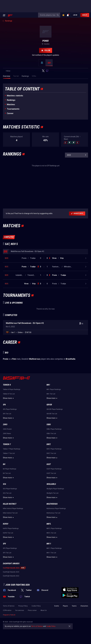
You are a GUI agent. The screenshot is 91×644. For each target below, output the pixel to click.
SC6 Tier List (7, 493)
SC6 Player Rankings (10, 489)
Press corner (32, 610)
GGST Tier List (51, 473)
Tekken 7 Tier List (9, 453)
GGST (49, 464)
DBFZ (49, 444)
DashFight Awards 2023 (11, 572)
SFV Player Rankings (10, 548)
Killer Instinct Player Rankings (13, 509)
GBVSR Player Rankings (55, 409)
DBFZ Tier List (51, 453)
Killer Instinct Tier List (10, 513)
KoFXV (6, 524)
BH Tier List (7, 473)
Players (65, 606)
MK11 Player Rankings (54, 548)
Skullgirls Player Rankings (55, 489)
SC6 (4, 484)
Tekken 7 (7, 444)
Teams (74, 606)
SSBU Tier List (51, 434)
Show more (9, 398)
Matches (11, 105)
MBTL (49, 524)
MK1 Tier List (51, 394)
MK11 (49, 544)
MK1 (48, 385)
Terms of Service (9, 606)
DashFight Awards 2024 (11, 568)
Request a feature (9, 615)
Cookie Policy (36, 606)
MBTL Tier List (51, 533)
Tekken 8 (7, 385)
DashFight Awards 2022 (11, 576)
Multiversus (52, 504)
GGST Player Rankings (54, 469)
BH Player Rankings (10, 469)
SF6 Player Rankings (10, 409)
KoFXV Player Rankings (11, 528)
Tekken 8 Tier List (9, 394)
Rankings (11, 100)
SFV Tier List (7, 553)
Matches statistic (15, 96)
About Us (44, 610)
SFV (4, 544)
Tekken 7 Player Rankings (12, 449)
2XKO (5, 424)
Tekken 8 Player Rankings (12, 389)
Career (10, 113)
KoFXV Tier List (8, 533)
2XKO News (7, 434)
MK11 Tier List (51, 553)
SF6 (4, 405)
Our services (20, 610)
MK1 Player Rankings (54, 389)
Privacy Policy (23, 606)
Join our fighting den (17, 585)
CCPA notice (7, 610)
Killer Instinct (10, 504)
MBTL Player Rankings (54, 528)
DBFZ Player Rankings (54, 449)
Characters (84, 606)
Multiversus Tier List (53, 513)
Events (57, 606)
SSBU (49, 424)
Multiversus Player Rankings (56, 509)
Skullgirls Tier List (52, 493)
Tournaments (13, 109)
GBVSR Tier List (52, 414)
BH (4, 464)
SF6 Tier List (7, 414)
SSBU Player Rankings (54, 429)
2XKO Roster (7, 429)
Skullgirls (51, 484)
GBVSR (49, 405)
